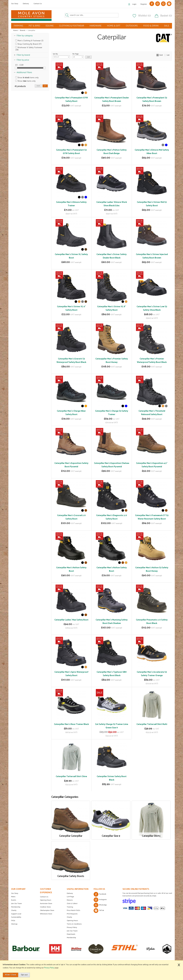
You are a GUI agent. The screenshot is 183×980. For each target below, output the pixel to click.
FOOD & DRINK (151, 26)
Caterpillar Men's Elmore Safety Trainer (71, 204)
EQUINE (50, 26)
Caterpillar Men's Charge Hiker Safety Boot (71, 413)
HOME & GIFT (114, 26)
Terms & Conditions (74, 924)
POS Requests (72, 914)
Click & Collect (72, 904)
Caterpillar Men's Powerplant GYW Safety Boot (71, 99)
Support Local (16, 914)
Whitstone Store (46, 914)
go (45, 86)
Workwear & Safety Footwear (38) (29, 49)
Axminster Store (46, 904)
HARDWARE (95, 26)
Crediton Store (45, 907)
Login (134, 4)
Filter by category (25, 36)
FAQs (13, 921)
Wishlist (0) (145, 16)
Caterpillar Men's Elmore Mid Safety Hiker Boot (152, 152)
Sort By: (61, 56)
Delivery (26, 4)
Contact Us (38, 4)
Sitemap (14, 924)
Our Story (15, 4)
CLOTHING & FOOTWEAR (72, 26)
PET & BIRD (34, 26)
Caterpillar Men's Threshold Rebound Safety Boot (152, 413)
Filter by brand (23, 55)
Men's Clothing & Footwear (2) (29, 41)
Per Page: (78, 56)
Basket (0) (166, 16)
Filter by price (23, 60)
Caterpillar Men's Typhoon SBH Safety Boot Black (112, 674)
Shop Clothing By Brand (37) (28, 44)
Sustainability (16, 917)
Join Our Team (16, 904)
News (13, 897)
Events (14, 900)
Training (70, 907)
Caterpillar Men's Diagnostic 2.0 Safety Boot (112, 517)
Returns (70, 900)
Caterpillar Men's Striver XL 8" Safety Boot (112, 308)
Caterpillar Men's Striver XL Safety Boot (71, 256)
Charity (14, 910)
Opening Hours (46, 900)
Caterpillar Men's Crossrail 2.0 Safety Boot (71, 517)
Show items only (27, 78)
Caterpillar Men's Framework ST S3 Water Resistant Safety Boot (152, 517)
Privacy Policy (72, 927)
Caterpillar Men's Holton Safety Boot (71, 569)
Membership (16, 907)
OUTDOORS (132, 26)
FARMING (18, 26)
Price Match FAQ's (73, 910)
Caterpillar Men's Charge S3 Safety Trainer (112, 413)
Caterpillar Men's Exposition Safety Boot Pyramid (71, 465)
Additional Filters (24, 72)
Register (144, 4)
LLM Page (70, 897)
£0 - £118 (19, 65)
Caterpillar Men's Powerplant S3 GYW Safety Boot (71, 152)
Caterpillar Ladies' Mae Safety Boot (71, 620)
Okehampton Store (47, 910)
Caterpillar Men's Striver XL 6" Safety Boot (71, 308)
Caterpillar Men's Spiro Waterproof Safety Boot (71, 674)
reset (38, 86)
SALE (167, 26)
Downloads (71, 934)
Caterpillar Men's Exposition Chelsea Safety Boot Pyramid (112, 465)
